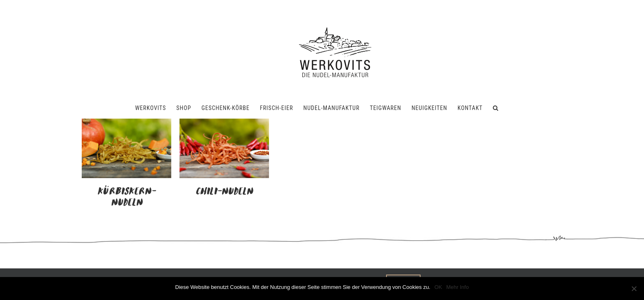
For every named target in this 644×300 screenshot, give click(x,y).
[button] (496, 108)
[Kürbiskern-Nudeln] (126, 124)
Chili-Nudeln (224, 192)
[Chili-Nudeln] (224, 124)
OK (438, 287)
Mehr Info (458, 287)
